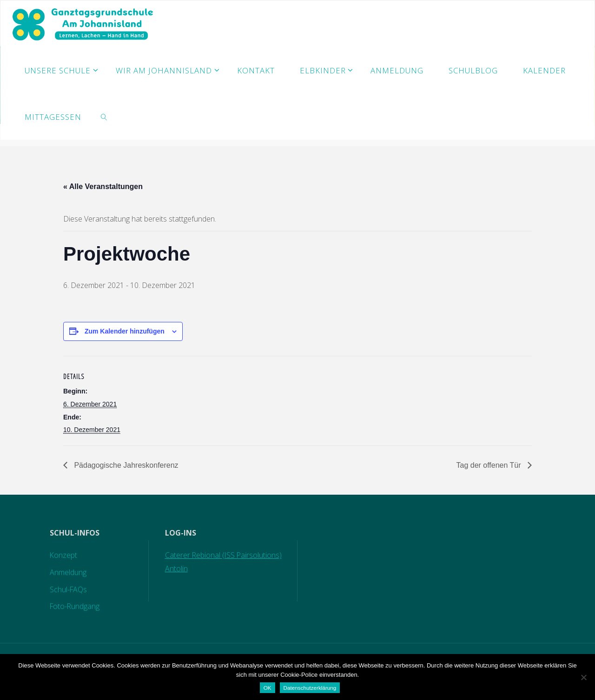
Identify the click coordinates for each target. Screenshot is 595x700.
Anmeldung (67, 572)
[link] (104, 117)
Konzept (63, 555)
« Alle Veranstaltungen (103, 186)
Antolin (175, 569)
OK (268, 688)
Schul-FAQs (68, 589)
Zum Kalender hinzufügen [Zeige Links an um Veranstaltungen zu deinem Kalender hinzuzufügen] (125, 331)
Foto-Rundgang (74, 606)
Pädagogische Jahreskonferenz (125, 465)
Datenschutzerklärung (310, 688)
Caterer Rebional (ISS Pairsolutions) (223, 555)
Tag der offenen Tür (489, 465)
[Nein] (583, 677)
